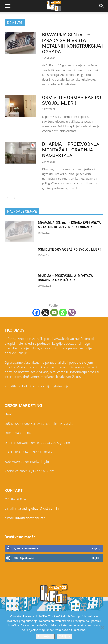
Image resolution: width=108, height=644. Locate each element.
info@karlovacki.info (30, 518)
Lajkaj (96, 548)
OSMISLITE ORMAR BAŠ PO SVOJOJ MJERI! (72, 100)
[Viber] (72, 313)
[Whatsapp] (63, 313)
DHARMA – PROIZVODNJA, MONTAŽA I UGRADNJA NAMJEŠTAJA (71, 150)
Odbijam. (65, 636)
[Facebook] (36, 313)
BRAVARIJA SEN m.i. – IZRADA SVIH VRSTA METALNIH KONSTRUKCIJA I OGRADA (73, 43)
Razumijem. (45, 636)
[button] (8, 6)
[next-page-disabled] (15, 198)
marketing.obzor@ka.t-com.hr (38, 508)
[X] (45, 313)
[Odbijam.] (102, 628)
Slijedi (96, 558)
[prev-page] (7, 198)
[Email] (54, 313)
